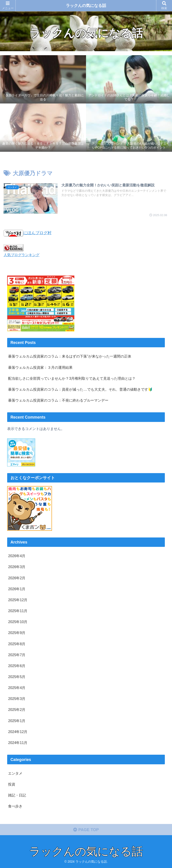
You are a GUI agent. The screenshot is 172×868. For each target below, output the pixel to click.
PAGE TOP (86, 830)
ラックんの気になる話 (86, 6)
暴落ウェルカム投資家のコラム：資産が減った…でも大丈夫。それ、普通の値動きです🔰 (80, 389)
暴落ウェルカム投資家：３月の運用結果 (40, 367)
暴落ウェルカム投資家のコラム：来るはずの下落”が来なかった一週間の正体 (70, 356)
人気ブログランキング (21, 255)
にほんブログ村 (28, 233)
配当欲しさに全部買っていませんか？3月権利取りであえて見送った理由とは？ (72, 378)
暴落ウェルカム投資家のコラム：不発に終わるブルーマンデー (58, 400)
